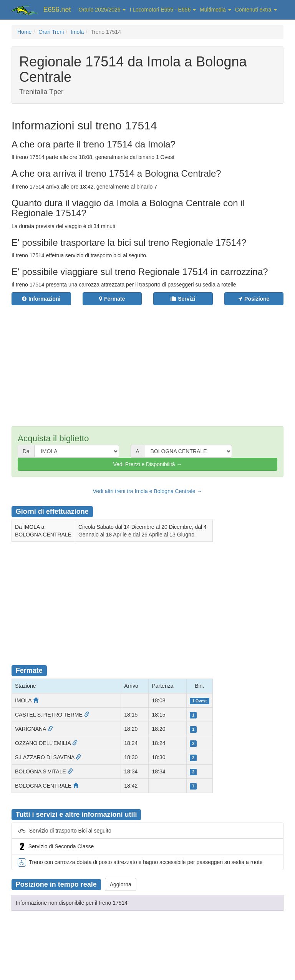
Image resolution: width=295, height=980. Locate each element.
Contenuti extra (256, 10)
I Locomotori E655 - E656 (163, 10)
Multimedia (215, 10)
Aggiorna (121, 884)
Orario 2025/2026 (102, 10)
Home (24, 32)
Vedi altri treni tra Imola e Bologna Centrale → (148, 491)
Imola (77, 32)
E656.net (57, 10)
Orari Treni (51, 32)
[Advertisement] (153, 361)
